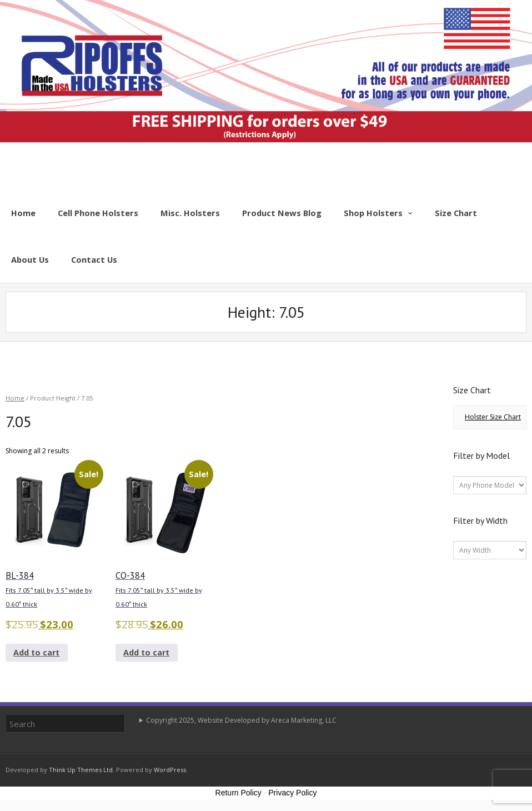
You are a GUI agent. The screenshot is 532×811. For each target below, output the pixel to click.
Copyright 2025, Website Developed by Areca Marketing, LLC (241, 720)
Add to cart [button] (36, 652)
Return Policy (239, 793)
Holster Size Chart (493, 417)
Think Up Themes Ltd (81, 770)
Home (15, 398)
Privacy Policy (292, 793)
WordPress (170, 770)
